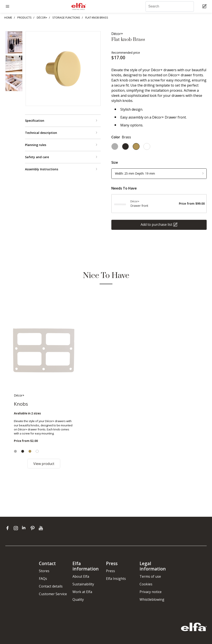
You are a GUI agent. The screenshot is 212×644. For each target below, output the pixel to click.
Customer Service (53, 594)
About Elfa (81, 576)
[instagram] (17, 528)
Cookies (146, 584)
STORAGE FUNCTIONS (66, 17)
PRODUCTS (24, 17)
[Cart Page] (205, 7)
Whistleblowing (152, 599)
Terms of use (150, 576)
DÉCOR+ (42, 17)
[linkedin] (25, 528)
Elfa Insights (116, 579)
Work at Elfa (82, 592)
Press (110, 571)
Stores (44, 571)
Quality (78, 599)
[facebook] (8, 528)
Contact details (51, 586)
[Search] (170, 7)
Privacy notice (151, 592)
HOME (8, 17)
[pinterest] (33, 528)
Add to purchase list (156, 224)
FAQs (43, 579)
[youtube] (41, 528)
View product (44, 464)
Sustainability (83, 584)
